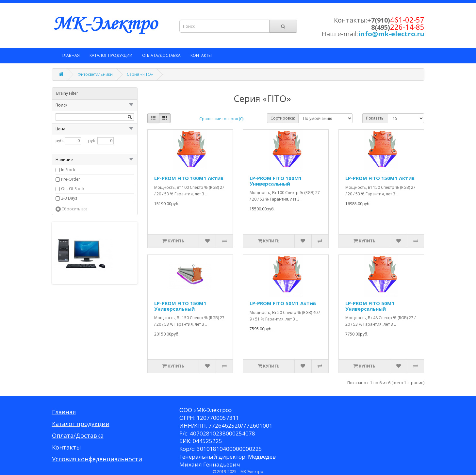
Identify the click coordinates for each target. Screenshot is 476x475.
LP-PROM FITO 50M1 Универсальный (370, 306)
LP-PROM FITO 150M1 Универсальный (180, 306)
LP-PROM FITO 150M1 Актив (380, 178)
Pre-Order (71, 179)
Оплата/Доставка (161, 55)
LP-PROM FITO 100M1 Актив (189, 178)
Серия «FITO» (140, 74)
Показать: (375, 118)
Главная (71, 55)
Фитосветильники (95, 74)
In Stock (68, 170)
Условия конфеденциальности (97, 459)
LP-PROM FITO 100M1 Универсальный (276, 181)
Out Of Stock (73, 189)
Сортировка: (283, 118)
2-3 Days (69, 198)
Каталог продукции (111, 55)
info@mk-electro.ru (391, 34)
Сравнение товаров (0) (221, 119)
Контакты (201, 55)
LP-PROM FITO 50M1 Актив (283, 303)
